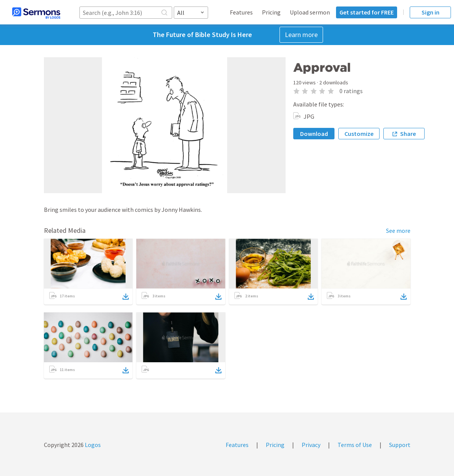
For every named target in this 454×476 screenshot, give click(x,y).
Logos (92, 445)
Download (314, 134)
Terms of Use (355, 445)
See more (398, 231)
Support (400, 445)
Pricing (271, 12)
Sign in (431, 12)
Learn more (301, 35)
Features (241, 12)
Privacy (311, 445)
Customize (359, 134)
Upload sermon (310, 12)
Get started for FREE (367, 12)
